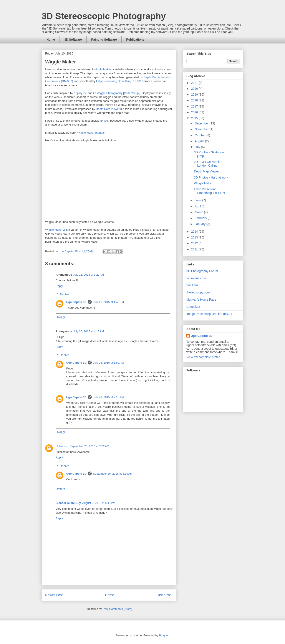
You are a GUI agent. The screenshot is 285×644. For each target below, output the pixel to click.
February (201, 218)
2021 (195, 83)
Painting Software (104, 40)
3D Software (73, 40)
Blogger (164, 635)
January (200, 224)
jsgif (107, 121)
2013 (195, 237)
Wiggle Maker (102, 69)
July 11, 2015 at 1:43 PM (108, 302)
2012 (195, 243)
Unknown (62, 446)
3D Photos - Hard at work (211, 177)
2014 (195, 232)
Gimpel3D (193, 307)
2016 (195, 112)
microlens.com (196, 278)
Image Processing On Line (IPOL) (209, 314)
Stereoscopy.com (198, 292)
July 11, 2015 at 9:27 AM (89, 275)
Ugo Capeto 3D (76, 302)
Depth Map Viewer (206, 171)
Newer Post (54, 595)
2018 (195, 100)
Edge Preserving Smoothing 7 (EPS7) (120, 81)
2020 (195, 89)
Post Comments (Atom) (117, 609)
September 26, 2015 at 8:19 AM (113, 474)
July (198, 147)
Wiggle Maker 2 (55, 230)
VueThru (192, 285)
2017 (195, 106)
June (198, 200)
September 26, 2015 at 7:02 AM (89, 446)
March (199, 212)
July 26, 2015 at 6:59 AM (108, 363)
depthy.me (80, 93)
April (198, 206)
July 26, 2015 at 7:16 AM (108, 397)
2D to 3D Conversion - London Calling (209, 164)
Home (51, 40)
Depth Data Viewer (108, 109)
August (200, 141)
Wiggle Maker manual (91, 133)
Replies (65, 294)
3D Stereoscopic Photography (104, 16)
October (200, 135)
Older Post (164, 595)
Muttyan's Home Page (201, 300)
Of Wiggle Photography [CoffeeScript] (117, 93)
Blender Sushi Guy (68, 503)
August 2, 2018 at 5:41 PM (99, 503)
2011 (195, 249)
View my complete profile (203, 357)
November (202, 129)
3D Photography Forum (202, 271)
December (202, 123)
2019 (195, 94)
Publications (135, 40)
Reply (59, 286)
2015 (195, 118)
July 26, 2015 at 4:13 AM (89, 331)
